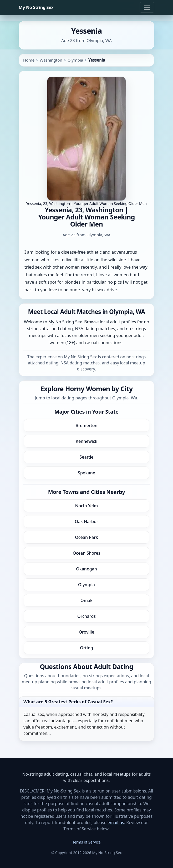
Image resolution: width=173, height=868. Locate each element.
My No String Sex (36, 7)
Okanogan (87, 569)
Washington (51, 60)
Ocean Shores (87, 553)
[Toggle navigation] (147, 7)
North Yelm (87, 506)
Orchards (87, 616)
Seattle (87, 457)
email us (116, 822)
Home (29, 60)
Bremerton (86, 425)
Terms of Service (87, 842)
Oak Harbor (86, 521)
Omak (87, 600)
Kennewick (87, 441)
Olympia (75, 60)
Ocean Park (87, 537)
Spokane (87, 473)
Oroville (86, 632)
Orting (87, 648)
